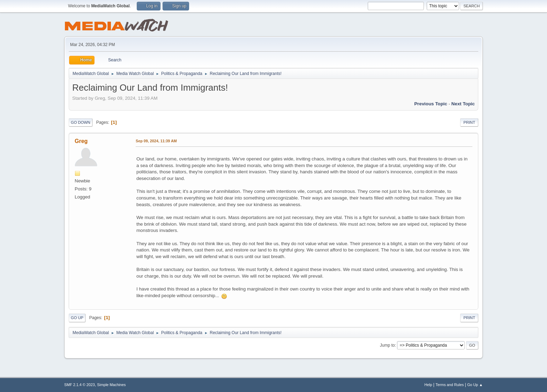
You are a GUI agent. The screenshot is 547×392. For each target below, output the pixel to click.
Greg (81, 141)
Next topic (463, 104)
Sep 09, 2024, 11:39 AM (156, 141)
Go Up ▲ (475, 385)
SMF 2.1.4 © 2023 (80, 385)
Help (428, 385)
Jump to (387, 345)
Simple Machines (111, 385)
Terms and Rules (450, 385)
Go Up (77, 318)
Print (469, 122)
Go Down (81, 122)
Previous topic (431, 104)
